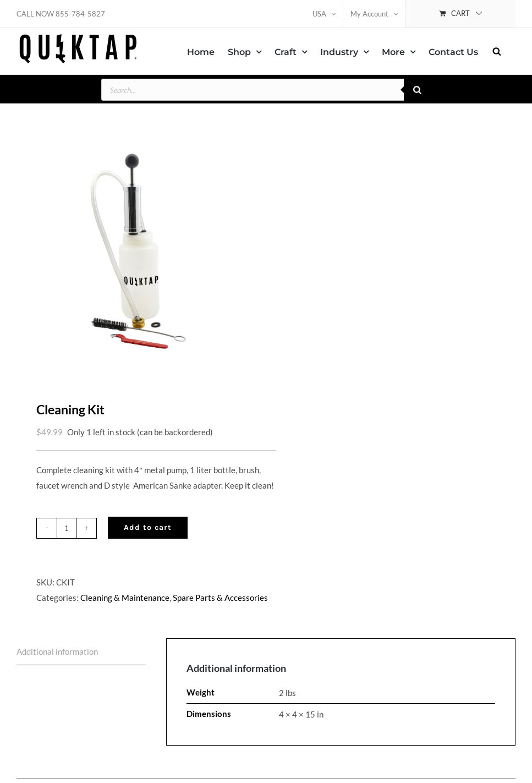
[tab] (81, 657)
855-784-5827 (80, 14)
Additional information (57, 657)
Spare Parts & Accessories (220, 603)
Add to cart (148, 533)
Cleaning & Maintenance (125, 603)
